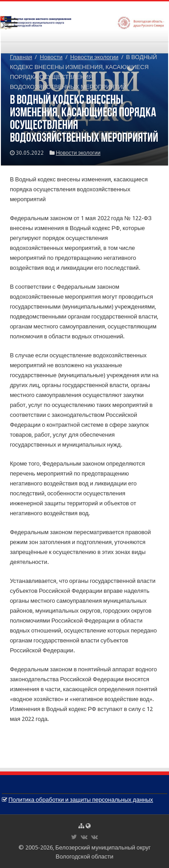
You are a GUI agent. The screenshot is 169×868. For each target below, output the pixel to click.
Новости (51, 57)
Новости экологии (94, 57)
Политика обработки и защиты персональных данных (81, 800)
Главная (21, 57)
